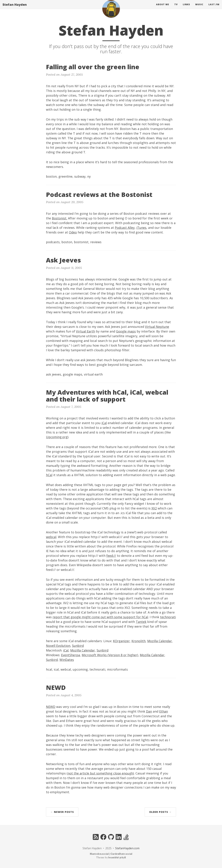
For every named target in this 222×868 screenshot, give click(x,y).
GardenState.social (121, 854)
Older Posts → (160, 812)
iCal (104, 423)
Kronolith (138, 641)
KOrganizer (121, 641)
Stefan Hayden (15, 8)
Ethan (164, 711)
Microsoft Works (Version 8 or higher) (110, 655)
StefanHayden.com (127, 848)
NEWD (51, 707)
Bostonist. (59, 218)
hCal (49, 475)
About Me (163, 8)
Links (186, 8)
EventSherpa (71, 655)
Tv (176, 8)
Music (199, 8)
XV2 (154, 508)
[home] (111, 12)
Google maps (126, 331)
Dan (149, 711)
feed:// (111, 556)
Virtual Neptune (157, 327)
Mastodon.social (99, 854)
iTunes (141, 228)
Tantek (141, 622)
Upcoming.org (57, 437)
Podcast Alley (125, 228)
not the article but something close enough (100, 773)
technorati (168, 617)
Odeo (73, 232)
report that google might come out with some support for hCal (100, 617)
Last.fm (214, 8)
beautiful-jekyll (117, 857)
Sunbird (78, 646)
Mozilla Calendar (160, 641)
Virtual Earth (86, 331)
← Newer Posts (62, 812)
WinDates (67, 660)
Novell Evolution (58, 646)
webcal (51, 537)
